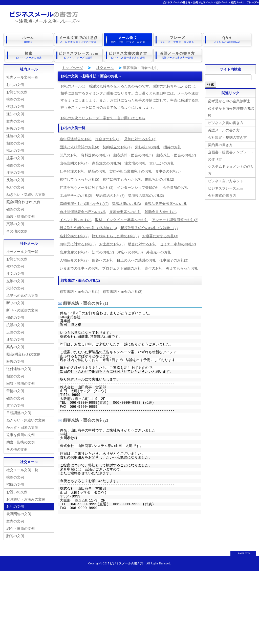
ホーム (28, 40)
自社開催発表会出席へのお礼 (83, 212)
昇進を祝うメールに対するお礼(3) (87, 188)
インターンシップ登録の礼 (138, 188)
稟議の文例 (15, 224)
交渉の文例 (15, 281)
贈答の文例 (15, 536)
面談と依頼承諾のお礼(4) (79, 147)
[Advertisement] (129, 606)
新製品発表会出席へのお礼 (166, 204)
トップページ (73, 68)
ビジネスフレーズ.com (78, 55)
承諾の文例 (15, 288)
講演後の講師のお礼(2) (146, 196)
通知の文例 (15, 114)
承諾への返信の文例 (22, 296)
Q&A (227, 40)
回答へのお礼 (103, 260)
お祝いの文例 (17, 492)
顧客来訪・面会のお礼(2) (122, 292)
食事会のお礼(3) (168, 171)
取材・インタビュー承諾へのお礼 (122, 220)
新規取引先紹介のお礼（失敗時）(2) (149, 228)
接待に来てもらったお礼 (122, 180)
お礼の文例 (15, 85)
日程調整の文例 (19, 413)
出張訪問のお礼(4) (74, 163)
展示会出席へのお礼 (125, 212)
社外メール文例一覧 (22, 252)
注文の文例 (15, 274)
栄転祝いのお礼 (147, 147)
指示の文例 (15, 151)
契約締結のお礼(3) (110, 196)
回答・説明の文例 (20, 384)
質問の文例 (15, 406)
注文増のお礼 (135, 163)
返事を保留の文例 (20, 435)
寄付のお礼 (154, 268)
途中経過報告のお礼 (76, 139)
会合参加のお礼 (175, 188)
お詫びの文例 (17, 92)
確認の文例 (15, 209)
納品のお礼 (97, 171)
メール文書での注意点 (78, 40)
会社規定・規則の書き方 (227, 138)
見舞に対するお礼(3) (140, 139)
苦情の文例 (15, 391)
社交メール (105, 68)
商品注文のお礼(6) (106, 163)
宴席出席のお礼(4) (74, 252)
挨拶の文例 (15, 99)
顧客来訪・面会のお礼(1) (79, 292)
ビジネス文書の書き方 (128, 55)
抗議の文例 (15, 325)
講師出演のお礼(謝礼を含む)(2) (84, 204)
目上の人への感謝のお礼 (136, 260)
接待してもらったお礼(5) (79, 180)
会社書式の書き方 (222, 196)
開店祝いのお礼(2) (160, 180)
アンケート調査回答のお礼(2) (175, 220)
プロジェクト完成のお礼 (122, 268)
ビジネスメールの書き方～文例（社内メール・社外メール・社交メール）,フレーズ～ (211, 2)
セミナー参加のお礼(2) (178, 244)
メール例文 (128, 40)
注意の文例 (15, 173)
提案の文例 (15, 158)
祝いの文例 (15, 187)
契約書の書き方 (220, 145)
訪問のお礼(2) (103, 252)
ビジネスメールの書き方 (126, 564)
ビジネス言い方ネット (226, 181)
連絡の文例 (15, 136)
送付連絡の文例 (19, 369)
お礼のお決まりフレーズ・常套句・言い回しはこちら (103, 118)
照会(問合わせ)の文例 (23, 202)
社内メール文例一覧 (22, 77)
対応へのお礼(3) (130, 252)
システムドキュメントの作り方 (231, 170)
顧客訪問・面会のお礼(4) (133, 155)
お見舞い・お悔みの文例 (26, 499)
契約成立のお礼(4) (117, 147)
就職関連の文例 (19, 514)
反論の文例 (15, 180)
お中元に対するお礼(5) (78, 244)
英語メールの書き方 (178, 55)
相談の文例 (15, 143)
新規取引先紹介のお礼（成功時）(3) (88, 228)
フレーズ (178, 40)
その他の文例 (17, 231)
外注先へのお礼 (159, 252)
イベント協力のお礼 (76, 220)
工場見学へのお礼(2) (76, 196)
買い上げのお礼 (162, 163)
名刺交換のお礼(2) (74, 236)
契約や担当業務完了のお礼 (131, 171)
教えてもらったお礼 (182, 268)
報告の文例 (15, 129)
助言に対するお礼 (142, 244)
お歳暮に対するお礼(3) (160, 236)
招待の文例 (15, 485)
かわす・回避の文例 (22, 428)
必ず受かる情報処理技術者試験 (231, 112)
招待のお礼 (172, 147)
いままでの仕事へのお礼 (79, 268)
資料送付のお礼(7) (95, 155)
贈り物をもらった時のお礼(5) (115, 236)
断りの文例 (15, 303)
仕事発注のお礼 (72, 171)
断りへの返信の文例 (22, 310)
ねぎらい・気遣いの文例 (26, 195)
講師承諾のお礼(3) (126, 204)
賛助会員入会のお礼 (161, 212)
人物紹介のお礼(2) (74, 260)
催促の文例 (15, 165)
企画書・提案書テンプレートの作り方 (231, 156)
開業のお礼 (69, 155)
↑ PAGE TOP (243, 553)
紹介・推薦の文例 (20, 529)
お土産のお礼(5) (112, 244)
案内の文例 (15, 121)
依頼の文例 (15, 107)
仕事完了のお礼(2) (174, 260)
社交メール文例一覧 (22, 470)
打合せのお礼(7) (108, 139)
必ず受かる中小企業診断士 (229, 101)
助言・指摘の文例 (20, 217)
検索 (29, 55)
